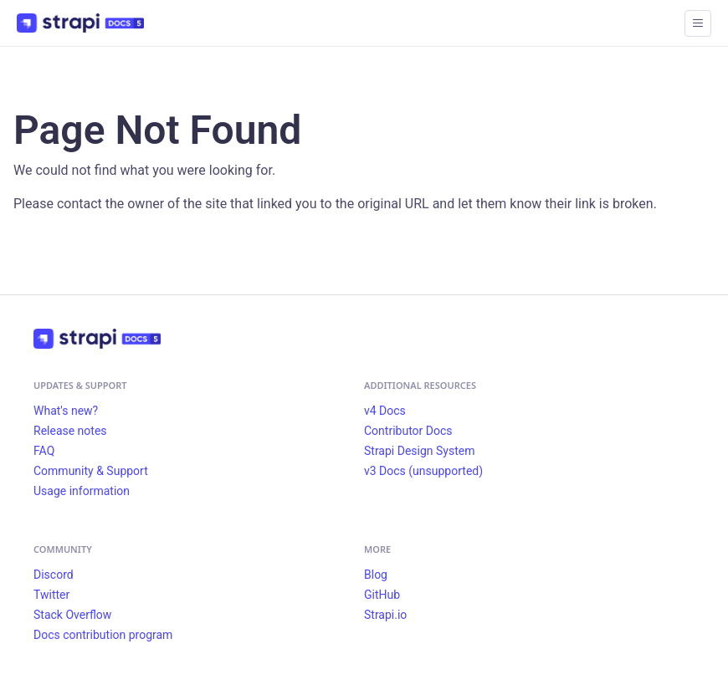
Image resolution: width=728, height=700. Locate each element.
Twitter (51, 595)
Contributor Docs (408, 431)
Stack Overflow (72, 615)
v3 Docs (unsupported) (423, 471)
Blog (376, 575)
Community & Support (91, 471)
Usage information (82, 491)
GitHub (382, 595)
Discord (54, 575)
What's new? (66, 411)
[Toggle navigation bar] (698, 23)
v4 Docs (385, 411)
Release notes (70, 431)
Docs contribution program (103, 635)
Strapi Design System (419, 451)
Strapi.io (385, 615)
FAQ (44, 451)
